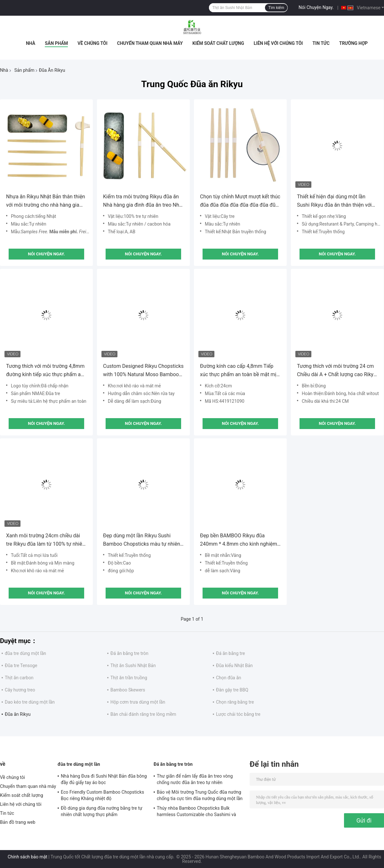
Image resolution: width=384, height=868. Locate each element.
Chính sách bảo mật (28, 857)
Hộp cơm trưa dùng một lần (138, 702)
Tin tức (321, 43)
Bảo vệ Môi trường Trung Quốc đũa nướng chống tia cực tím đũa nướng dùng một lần (200, 795)
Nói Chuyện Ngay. (316, 7)
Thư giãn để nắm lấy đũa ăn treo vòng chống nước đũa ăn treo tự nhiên (195, 779)
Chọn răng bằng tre (235, 702)
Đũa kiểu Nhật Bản (234, 665)
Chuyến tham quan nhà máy (150, 43)
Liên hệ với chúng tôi (278, 43)
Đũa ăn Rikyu (18, 714)
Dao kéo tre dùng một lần (30, 702)
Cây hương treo (20, 690)
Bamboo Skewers (128, 690)
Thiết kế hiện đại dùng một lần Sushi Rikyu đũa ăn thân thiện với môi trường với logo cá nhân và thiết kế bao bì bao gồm (334, 201)
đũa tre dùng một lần (25, 653)
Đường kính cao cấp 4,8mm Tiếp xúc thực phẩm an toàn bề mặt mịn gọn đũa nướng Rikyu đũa (240, 371)
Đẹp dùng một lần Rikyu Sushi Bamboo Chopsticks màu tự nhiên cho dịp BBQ (142, 540)
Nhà (31, 43)
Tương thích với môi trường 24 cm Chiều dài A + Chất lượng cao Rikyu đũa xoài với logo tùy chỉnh (337, 371)
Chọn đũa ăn (229, 678)
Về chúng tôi (92, 43)
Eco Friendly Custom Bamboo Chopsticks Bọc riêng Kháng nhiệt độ (102, 795)
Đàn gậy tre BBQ (232, 690)
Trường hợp (353, 43)
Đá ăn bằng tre (230, 653)
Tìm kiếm (276, 8)
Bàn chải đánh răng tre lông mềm (143, 714)
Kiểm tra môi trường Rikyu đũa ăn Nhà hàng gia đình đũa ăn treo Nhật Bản (143, 201)
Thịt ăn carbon (19, 678)
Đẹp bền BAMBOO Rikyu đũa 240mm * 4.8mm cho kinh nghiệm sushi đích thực (239, 540)
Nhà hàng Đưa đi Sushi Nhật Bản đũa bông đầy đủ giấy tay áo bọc (104, 779)
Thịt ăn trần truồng (129, 678)
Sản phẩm (56, 43)
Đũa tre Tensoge (21, 665)
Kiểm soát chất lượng (218, 43)
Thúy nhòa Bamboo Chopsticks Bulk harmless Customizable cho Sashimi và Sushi (196, 812)
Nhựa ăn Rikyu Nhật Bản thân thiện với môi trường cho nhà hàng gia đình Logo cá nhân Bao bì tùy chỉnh (46, 201)
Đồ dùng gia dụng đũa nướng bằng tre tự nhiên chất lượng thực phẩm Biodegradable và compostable (102, 812)
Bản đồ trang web (18, 822)
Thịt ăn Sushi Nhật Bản (133, 665)
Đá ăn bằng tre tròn (129, 653)
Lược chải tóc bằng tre (238, 714)
